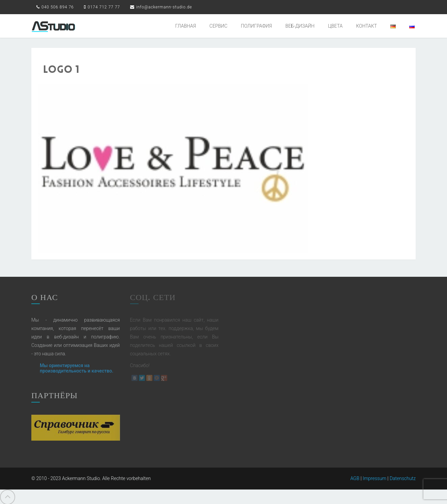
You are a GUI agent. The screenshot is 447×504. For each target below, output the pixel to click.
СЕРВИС (218, 26)
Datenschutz (403, 477)
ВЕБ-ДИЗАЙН (300, 26)
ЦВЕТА (335, 26)
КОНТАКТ (366, 26)
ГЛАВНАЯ (186, 26)
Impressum (375, 477)
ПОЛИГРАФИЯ (257, 26)
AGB (355, 477)
